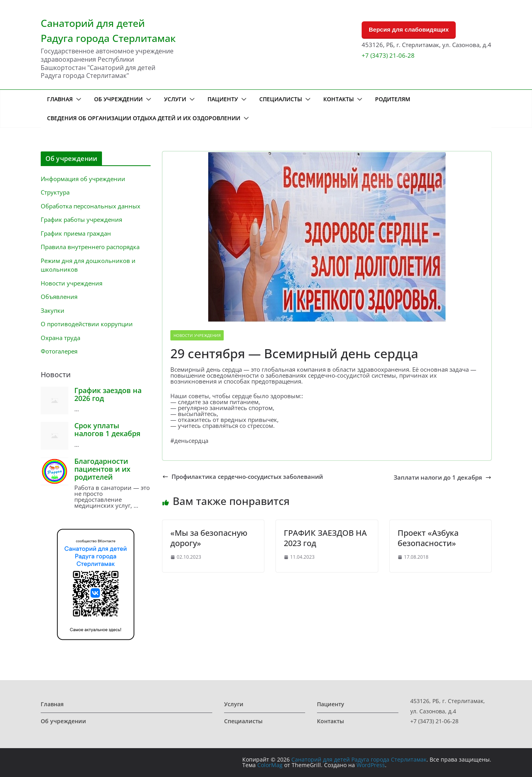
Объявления (59, 297)
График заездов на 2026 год (108, 394)
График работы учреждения (81, 219)
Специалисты (281, 99)
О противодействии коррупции (87, 324)
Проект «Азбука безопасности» (428, 538)
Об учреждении (118, 99)
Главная (60, 99)
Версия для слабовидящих (409, 29)
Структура (55, 192)
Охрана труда (60, 338)
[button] (77, 99)
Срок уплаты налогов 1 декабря (107, 429)
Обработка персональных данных (91, 206)
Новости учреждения (197, 335)
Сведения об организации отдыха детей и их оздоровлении (144, 118)
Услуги (175, 99)
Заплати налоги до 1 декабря (442, 477)
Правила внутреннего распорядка (90, 247)
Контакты (339, 99)
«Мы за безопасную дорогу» (209, 538)
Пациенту (223, 99)
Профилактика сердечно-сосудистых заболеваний (243, 477)
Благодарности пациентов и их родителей (102, 469)
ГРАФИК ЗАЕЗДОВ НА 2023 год (325, 538)
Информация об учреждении (83, 179)
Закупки (53, 310)
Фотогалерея (59, 351)
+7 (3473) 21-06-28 (388, 55)
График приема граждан (76, 233)
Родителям (393, 99)
